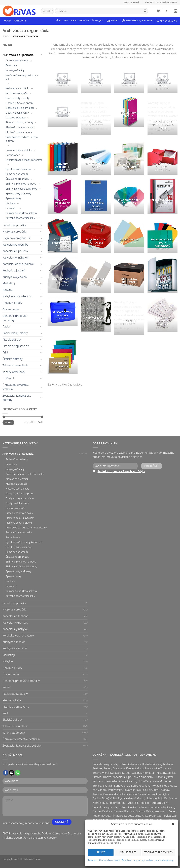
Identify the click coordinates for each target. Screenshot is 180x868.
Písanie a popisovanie (16, 346)
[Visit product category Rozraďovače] (129, 235)
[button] (173, 824)
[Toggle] (41, 55)
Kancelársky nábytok (15, 258)
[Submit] (145, 11)
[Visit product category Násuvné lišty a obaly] (96, 157)
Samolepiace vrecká (17, 174)
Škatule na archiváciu (17, 179)
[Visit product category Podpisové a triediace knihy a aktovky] (63, 235)
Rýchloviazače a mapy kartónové (24, 160)
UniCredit (8, 378)
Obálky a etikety (12, 303)
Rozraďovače (13, 155)
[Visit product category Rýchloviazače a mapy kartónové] (163, 235)
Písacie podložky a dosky (20, 122)
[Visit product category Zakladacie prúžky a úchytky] (163, 314)
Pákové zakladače (16, 118)
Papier (6, 327)
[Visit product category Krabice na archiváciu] (96, 78)
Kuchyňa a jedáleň (14, 271)
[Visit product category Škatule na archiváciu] (129, 275)
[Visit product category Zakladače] (63, 112)
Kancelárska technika (15, 245)
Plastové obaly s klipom (19, 132)
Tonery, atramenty (14, 372)
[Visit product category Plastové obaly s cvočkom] (129, 196)
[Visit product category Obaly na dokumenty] (129, 78)
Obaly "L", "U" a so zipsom (20, 103)
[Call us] (18, 773)
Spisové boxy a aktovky (19, 194)
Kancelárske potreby (15, 251)
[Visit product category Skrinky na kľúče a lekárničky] (163, 275)
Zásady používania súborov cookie (104, 860)
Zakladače (11, 208)
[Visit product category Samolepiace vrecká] (96, 275)
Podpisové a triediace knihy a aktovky (22, 139)
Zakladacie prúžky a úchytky (21, 213)
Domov (6, 36)
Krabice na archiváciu (17, 88)
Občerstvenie (11, 309)
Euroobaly (11, 65)
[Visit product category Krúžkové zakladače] (63, 157)
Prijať (101, 852)
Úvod (7, 21)
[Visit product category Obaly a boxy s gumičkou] (163, 157)
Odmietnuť (128, 852)
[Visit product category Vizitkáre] (129, 315)
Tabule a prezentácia (15, 365)
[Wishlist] (158, 11)
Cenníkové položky (14, 225)
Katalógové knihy (15, 70)
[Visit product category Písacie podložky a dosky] (96, 196)
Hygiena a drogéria (14, 232)
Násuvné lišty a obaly (17, 98)
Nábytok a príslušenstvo (17, 296)
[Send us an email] (12, 773)
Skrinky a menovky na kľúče (21, 184)
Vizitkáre (10, 203)
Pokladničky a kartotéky (19, 150)
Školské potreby (13, 359)
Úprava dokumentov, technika (16, 387)
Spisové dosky (14, 198)
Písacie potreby (12, 340)
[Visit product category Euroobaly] (96, 116)
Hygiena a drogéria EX (16, 238)
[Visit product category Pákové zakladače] (63, 196)
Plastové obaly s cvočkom (20, 127)
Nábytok (8, 290)
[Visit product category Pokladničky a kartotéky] (96, 235)
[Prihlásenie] (167, 11)
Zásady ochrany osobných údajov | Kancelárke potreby (148, 860)
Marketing (9, 283)
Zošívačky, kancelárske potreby (17, 398)
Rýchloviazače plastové (19, 169)
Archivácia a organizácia (18, 55)
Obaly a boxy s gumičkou (20, 108)
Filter (8, 422)
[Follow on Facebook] (6, 773)
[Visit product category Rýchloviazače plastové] (63, 275)
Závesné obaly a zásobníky (21, 218)
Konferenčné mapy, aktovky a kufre (22, 77)
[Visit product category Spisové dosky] (96, 314)
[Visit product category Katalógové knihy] (129, 112)
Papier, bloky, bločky (15, 333)
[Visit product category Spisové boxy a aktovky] (63, 311)
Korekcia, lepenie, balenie (18, 264)
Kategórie (20, 21)
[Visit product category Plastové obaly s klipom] (163, 196)
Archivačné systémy (17, 60)
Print (5, 353)
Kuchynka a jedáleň (15, 277)
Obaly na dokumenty (17, 113)
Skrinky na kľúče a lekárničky (21, 189)
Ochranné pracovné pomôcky (15, 318)
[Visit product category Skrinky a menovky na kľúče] (163, 78)
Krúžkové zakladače (17, 93)
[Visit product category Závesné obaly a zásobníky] (63, 356)
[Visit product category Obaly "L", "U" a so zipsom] (129, 157)
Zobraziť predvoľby (159, 852)
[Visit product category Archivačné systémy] (63, 78)
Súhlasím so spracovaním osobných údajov (121, 471)
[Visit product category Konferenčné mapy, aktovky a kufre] (163, 116)
